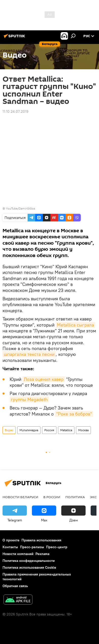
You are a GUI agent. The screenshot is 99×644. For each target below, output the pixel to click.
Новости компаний (18, 554)
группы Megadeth (29, 399)
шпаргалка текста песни (29, 354)
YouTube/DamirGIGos (21, 208)
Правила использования (41, 540)
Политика (75, 497)
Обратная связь (15, 586)
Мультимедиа (29, 430)
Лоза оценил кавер (44, 379)
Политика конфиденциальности (29, 561)
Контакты (10, 547)
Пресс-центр (57, 547)
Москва (83, 430)
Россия (49, 430)
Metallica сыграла (75, 325)
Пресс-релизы (32, 547)
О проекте (11, 540)
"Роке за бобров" (74, 414)
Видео (9, 430)
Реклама (42, 554)
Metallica (66, 430)
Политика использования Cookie (29, 567)
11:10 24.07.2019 (15, 111)
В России (52, 497)
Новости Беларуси (20, 497)
